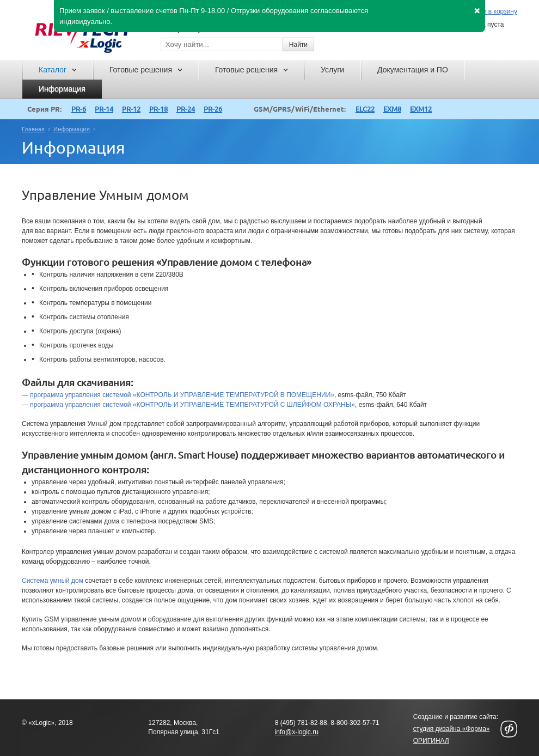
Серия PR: (44, 109)
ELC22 (365, 109)
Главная (33, 129)
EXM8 (392, 109)
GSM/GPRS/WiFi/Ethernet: (300, 109)
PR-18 (158, 109)
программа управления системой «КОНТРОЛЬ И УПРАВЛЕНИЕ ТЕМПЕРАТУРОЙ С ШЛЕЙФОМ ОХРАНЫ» (192, 405)
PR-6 (79, 109)
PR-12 (131, 109)
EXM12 (421, 109)
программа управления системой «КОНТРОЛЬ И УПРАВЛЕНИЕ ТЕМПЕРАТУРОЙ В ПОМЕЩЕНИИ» (182, 395)
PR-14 (104, 109)
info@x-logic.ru (297, 732)
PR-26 (213, 109)
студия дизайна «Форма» (452, 729)
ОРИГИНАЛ (431, 741)
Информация (72, 129)
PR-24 (186, 109)
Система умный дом (53, 581)
